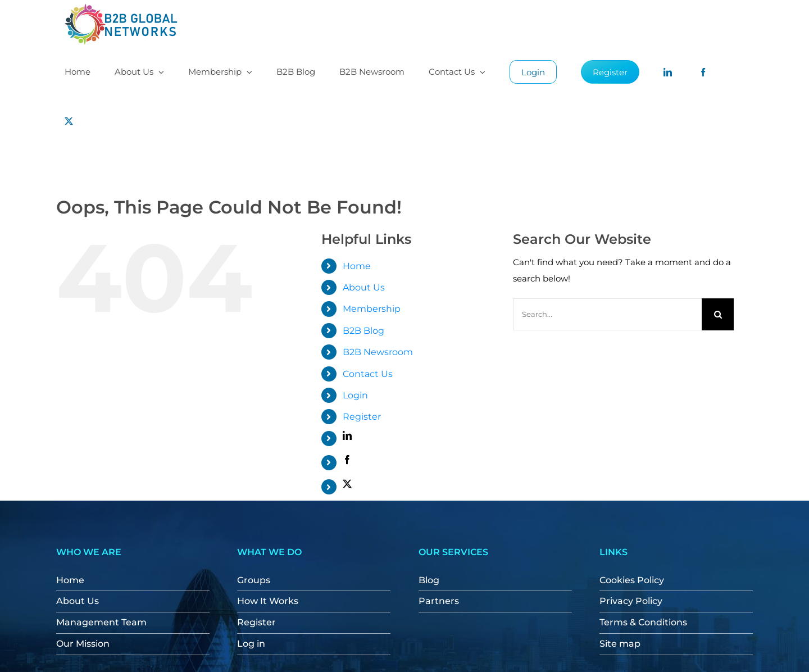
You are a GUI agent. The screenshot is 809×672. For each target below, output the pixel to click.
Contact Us (368, 374)
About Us (364, 287)
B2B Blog (363, 331)
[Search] (718, 314)
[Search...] (607, 314)
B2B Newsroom (378, 352)
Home (357, 266)
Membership (372, 309)
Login (355, 395)
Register (362, 417)
